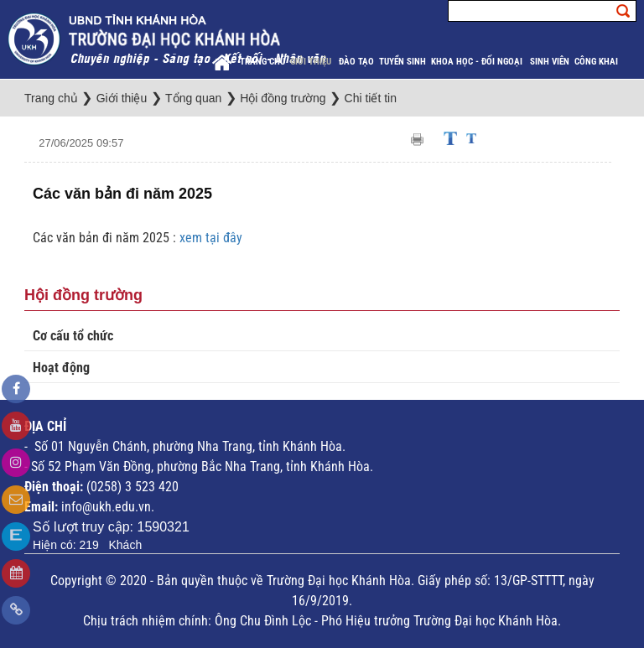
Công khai (597, 62)
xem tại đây (211, 238)
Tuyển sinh (402, 62)
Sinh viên (550, 62)
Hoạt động (61, 368)
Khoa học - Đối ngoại (478, 62)
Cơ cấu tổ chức (73, 336)
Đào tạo (356, 62)
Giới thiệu (312, 62)
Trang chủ (262, 62)
